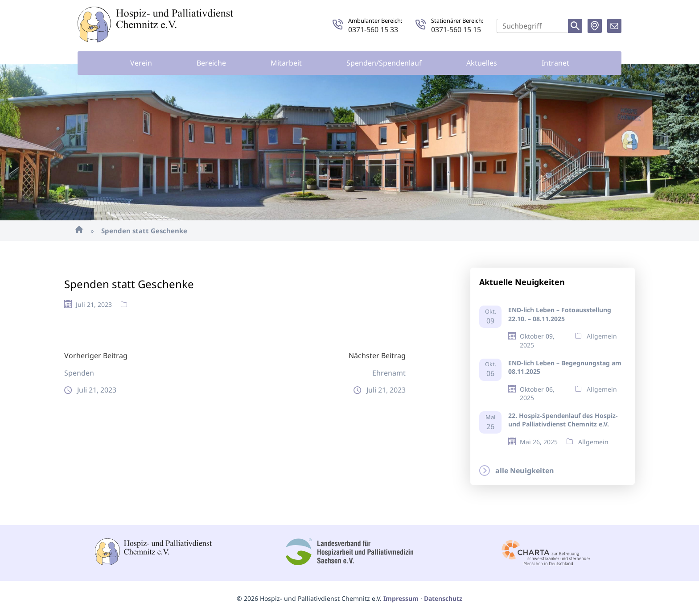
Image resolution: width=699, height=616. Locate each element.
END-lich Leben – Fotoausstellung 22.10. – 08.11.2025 (560, 314)
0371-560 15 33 (373, 29)
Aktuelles (482, 63)
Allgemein (602, 336)
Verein (141, 63)
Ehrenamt (389, 373)
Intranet (555, 63)
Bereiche (211, 63)
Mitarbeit (286, 63)
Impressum (401, 598)
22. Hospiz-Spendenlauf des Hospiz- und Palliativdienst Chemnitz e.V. (563, 420)
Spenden (79, 373)
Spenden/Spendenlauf (384, 63)
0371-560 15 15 (456, 29)
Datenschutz (443, 598)
